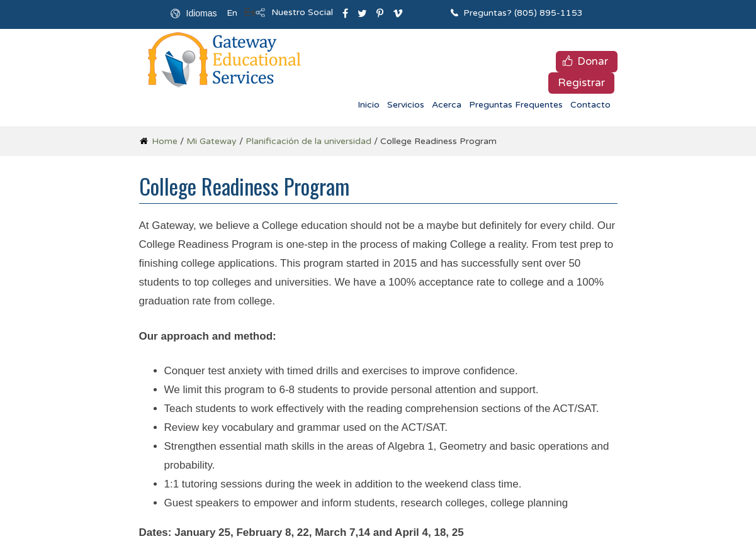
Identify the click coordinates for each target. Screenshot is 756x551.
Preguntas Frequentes (516, 105)
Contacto (590, 105)
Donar (593, 61)
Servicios (406, 105)
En (232, 13)
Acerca (447, 105)
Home (165, 141)
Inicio (369, 105)
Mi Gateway (212, 141)
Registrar (581, 83)
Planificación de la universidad (308, 141)
